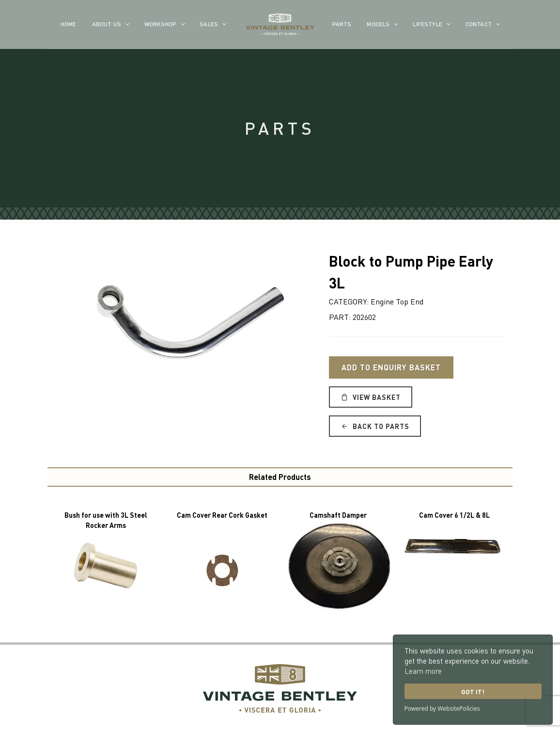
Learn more (423, 671)
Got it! (473, 692)
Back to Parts (375, 426)
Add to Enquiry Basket (391, 367)
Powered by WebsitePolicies (442, 708)
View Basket (371, 397)
